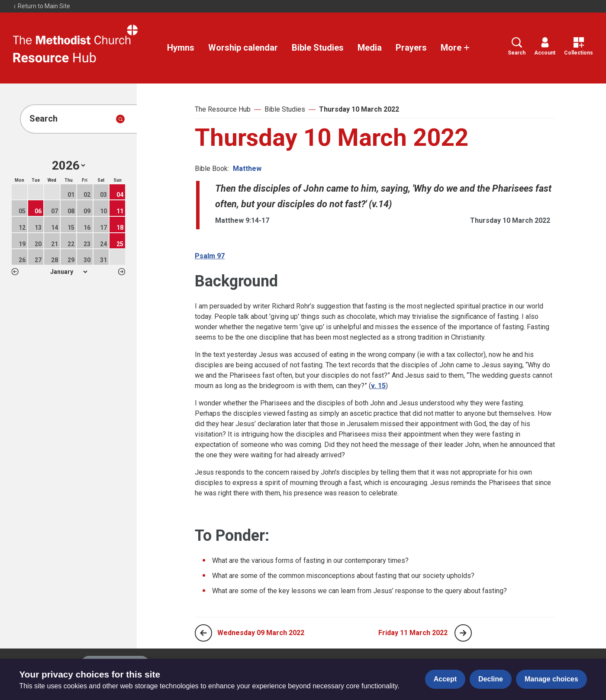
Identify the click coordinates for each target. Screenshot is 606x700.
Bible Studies (318, 48)
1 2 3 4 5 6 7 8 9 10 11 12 (69, 272)
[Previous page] (203, 633)
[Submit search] (120, 119)
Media (370, 48)
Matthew (247, 169)
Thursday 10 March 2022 (359, 109)
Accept (445, 679)
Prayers (411, 48)
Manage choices (551, 679)
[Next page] (463, 633)
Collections (579, 47)
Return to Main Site (42, 6)
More (455, 48)
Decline (491, 679)
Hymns (181, 48)
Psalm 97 (210, 256)
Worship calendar (243, 48)
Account (545, 47)
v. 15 (378, 386)
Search (517, 47)
